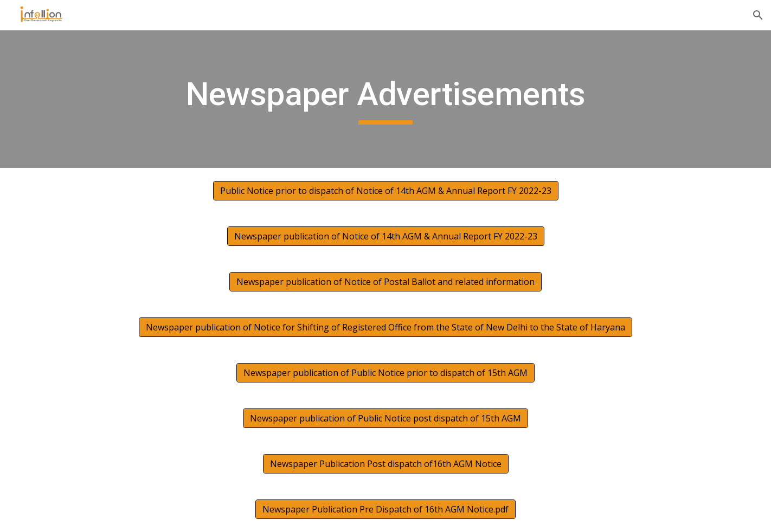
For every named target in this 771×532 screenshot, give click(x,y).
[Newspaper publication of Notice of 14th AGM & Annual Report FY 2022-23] (386, 236)
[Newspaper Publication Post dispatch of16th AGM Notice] (386, 464)
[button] (758, 15)
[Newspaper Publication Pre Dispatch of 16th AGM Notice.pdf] (385, 509)
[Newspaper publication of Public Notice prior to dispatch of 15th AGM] (385, 373)
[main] (385, 99)
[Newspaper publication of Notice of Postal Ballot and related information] (385, 282)
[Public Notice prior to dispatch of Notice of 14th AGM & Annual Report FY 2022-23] (386, 191)
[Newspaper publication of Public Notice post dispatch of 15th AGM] (385, 418)
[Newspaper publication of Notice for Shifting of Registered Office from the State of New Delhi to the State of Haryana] (385, 327)
